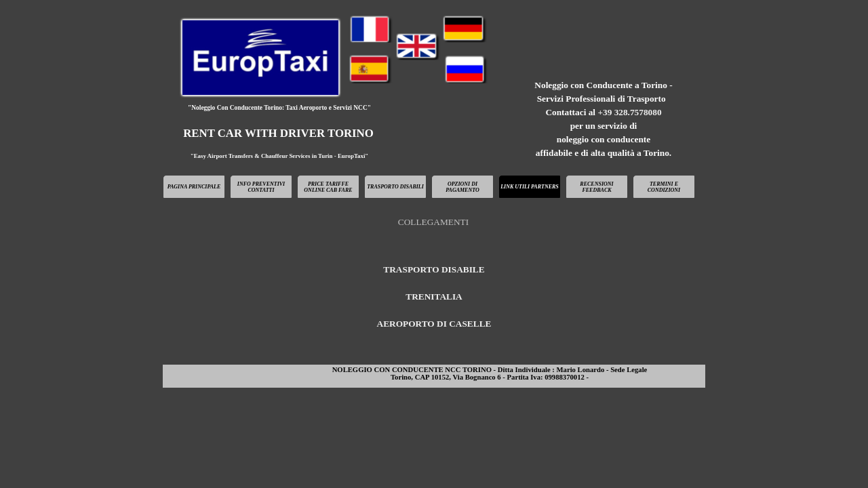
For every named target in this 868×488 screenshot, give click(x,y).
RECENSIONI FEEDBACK (596, 187)
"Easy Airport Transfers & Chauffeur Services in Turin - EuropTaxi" (280, 156)
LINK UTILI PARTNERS (530, 187)
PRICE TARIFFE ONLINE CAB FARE (328, 187)
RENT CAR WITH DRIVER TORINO (278, 133)
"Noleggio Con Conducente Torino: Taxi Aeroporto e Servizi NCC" (279, 108)
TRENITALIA (434, 297)
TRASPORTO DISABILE (434, 269)
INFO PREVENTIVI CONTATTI (261, 187)
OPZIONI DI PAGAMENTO (462, 187)
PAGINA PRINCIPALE (194, 187)
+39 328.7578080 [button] (629, 112)
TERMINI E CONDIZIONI (664, 187)
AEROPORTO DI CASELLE (434, 324)
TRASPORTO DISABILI (395, 187)
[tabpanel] (604, 119)
